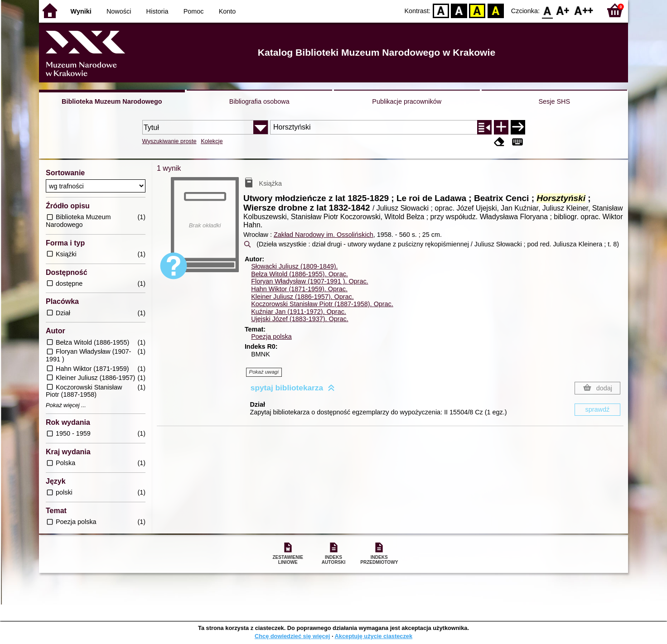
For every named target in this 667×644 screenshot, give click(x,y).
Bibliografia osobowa (259, 101)
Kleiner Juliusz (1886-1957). (302, 297)
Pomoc (194, 11)
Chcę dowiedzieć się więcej (292, 636)
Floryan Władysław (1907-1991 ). (309, 281)
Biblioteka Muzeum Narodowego (112, 101)
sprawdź (598, 409)
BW (459, 10)
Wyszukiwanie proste (169, 141)
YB (477, 10)
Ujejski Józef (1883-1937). (300, 319)
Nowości (119, 11)
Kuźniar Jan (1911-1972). (299, 312)
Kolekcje (212, 141)
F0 (547, 10)
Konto (227, 11)
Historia (157, 11)
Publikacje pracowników (407, 101)
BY (495, 10)
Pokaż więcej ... (66, 405)
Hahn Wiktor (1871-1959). (299, 289)
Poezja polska (271, 336)
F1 (563, 10)
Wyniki (81, 11)
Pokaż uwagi (264, 372)
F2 (584, 10)
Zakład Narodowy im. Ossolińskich (324, 235)
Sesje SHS (554, 101)
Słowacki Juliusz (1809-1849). (294, 266)
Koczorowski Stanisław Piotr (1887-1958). (322, 304)
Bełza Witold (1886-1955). (300, 274)
